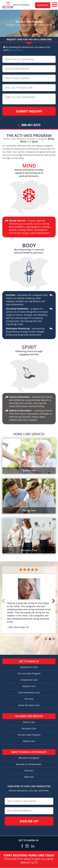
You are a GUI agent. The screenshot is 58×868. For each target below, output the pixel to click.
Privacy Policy (16, 50)
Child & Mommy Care (29, 693)
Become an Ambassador (29, 764)
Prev (4, 601)
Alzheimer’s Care (29, 667)
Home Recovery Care (29, 705)
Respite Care (29, 686)
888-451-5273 (29, 125)
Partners (29, 771)
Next (54, 601)
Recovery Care (29, 729)
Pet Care (29, 699)
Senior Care (29, 722)
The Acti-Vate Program (29, 674)
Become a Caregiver (29, 758)
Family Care (29, 741)
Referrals (29, 777)
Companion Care (29, 680)
